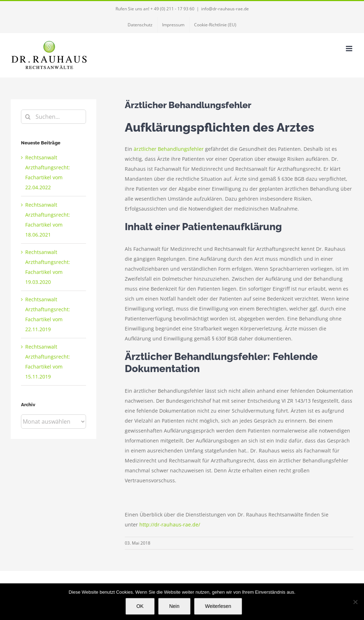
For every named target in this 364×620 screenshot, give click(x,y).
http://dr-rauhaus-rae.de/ (170, 524)
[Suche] (28, 117)
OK (140, 606)
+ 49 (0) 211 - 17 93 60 (172, 9)
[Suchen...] (53, 117)
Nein (174, 606)
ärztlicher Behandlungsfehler (169, 149)
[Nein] (355, 602)
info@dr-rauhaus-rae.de (225, 9)
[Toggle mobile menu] (350, 49)
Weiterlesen (218, 606)
